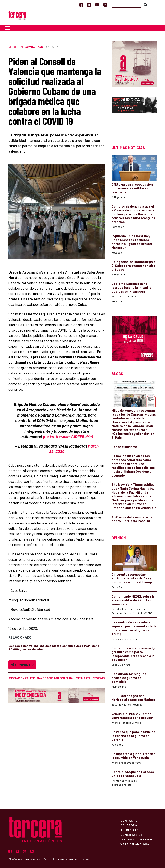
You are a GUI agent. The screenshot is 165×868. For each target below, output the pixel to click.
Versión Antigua (135, 844)
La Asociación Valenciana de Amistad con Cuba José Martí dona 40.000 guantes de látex (54, 647)
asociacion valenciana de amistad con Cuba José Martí (49, 678)
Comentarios (132, 834)
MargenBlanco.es (29, 859)
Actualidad (34, 47)
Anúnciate (129, 830)
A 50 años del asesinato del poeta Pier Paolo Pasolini (132, 519)
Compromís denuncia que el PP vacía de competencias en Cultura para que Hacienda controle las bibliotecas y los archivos (134, 214)
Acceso (85, 859)
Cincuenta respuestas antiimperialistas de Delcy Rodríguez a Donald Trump (132, 578)
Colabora (129, 825)
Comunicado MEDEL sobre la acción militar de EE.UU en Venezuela (133, 600)
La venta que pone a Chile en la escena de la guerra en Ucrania (133, 736)
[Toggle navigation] (8, 28)
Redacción (16, 47)
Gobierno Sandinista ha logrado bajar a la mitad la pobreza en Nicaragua (131, 287)
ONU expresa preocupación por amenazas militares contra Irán (132, 188)
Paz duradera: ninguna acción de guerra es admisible (129, 678)
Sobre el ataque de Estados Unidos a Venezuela (133, 774)
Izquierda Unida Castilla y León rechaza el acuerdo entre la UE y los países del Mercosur (132, 242)
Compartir (22, 665)
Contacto (129, 820)
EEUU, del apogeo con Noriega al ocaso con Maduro (133, 698)
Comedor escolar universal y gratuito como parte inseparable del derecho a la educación (133, 654)
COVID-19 (99, 678)
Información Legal (137, 839)
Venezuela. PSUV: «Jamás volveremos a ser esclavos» (133, 716)
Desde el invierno (125, 447)
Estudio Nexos (67, 859)
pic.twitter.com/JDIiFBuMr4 (68, 436)
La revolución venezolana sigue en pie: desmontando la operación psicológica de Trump (134, 628)
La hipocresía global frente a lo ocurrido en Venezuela (134, 756)
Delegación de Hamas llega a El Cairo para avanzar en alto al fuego (133, 266)
